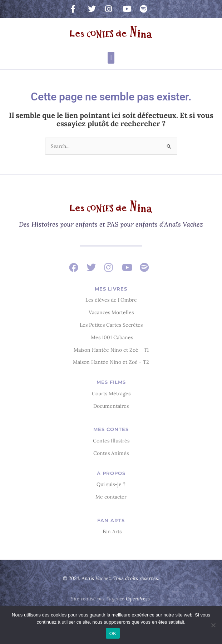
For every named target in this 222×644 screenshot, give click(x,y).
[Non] (213, 625)
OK (113, 633)
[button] (111, 58)
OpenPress (138, 599)
